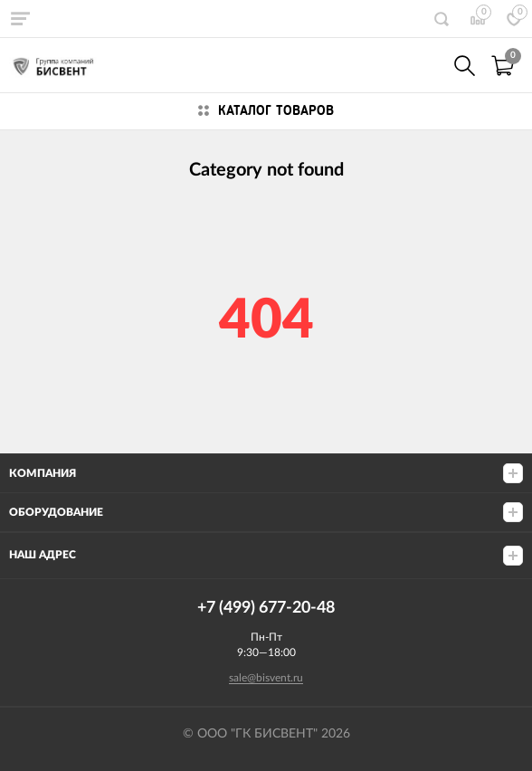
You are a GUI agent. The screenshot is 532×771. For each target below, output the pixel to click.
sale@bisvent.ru (266, 678)
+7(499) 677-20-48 (425, 66)
